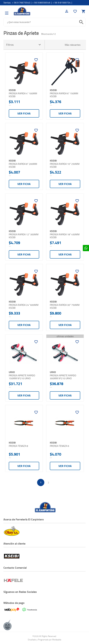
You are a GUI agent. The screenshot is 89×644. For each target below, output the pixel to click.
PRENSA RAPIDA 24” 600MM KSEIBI (24, 306)
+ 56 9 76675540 (21, 2)
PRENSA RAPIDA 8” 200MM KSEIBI (23, 165)
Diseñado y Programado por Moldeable (44, 640)
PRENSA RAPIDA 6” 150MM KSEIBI (64, 95)
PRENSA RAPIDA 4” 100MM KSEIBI (23, 95)
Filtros (24, 45)
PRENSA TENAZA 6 (59, 446)
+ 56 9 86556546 (41, 2)
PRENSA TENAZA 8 (18, 446)
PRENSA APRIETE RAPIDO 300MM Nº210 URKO (63, 377)
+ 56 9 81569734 (62, 2)
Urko (12, 372)
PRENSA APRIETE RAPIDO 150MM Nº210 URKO (22, 377)
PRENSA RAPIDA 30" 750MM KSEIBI (65, 306)
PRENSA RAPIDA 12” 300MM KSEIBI (24, 236)
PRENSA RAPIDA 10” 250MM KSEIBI (65, 165)
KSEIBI (12, 90)
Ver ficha (24, 113)
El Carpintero (22, 11)
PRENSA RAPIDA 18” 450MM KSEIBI (65, 236)
